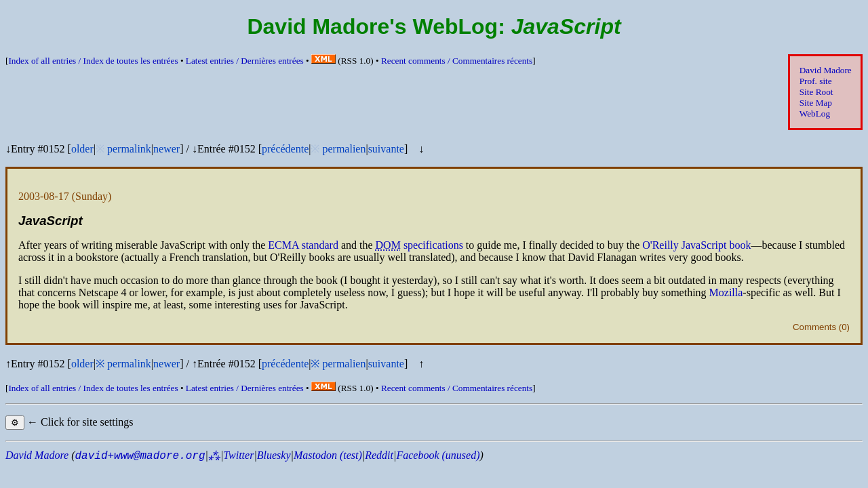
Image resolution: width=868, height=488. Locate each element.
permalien (344, 149)
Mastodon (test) (328, 455)
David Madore (826, 70)
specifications (433, 245)
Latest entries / (245, 61)
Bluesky (274, 455)
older (82, 149)
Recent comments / (457, 61)
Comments (814, 327)
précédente (285, 149)
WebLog (815, 114)
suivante (386, 149)
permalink (129, 149)
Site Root (816, 92)
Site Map (816, 103)
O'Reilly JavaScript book (696, 245)
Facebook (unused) (438, 455)
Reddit (379, 455)
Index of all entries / (93, 61)
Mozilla (726, 292)
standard (303, 245)
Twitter (238, 455)
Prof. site (816, 81)
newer (166, 149)
